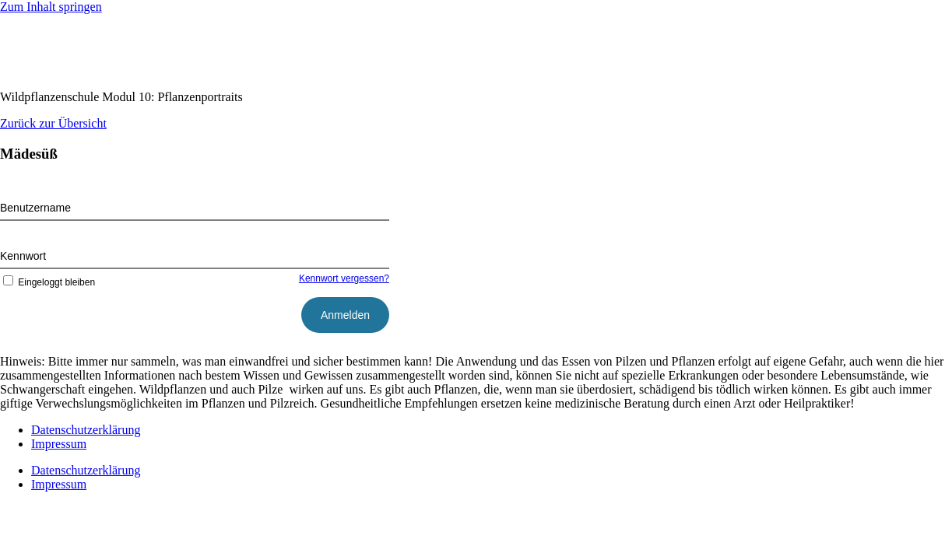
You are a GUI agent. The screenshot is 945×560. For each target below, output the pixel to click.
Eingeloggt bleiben (47, 282)
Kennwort (23, 256)
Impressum (59, 444)
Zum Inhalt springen (51, 7)
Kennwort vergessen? (344, 278)
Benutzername (35, 208)
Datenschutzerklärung (86, 430)
